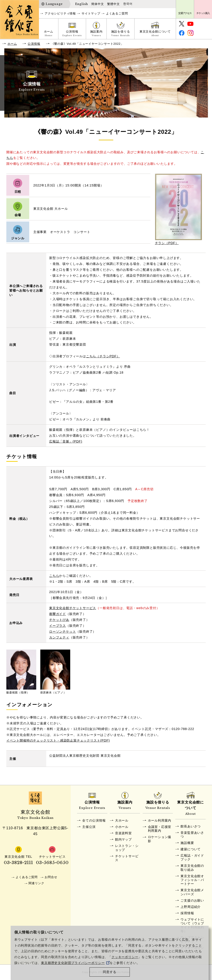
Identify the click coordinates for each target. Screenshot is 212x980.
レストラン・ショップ (127, 848)
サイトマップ (91, 13)
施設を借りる (120, 34)
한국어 (128, 4)
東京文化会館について (155, 34)
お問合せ (51, 877)
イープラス (58, 626)
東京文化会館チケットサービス (73, 608)
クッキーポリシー (125, 957)
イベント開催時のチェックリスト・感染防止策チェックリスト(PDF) (58, 740)
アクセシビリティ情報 (60, 13)
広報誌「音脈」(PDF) (66, 441)
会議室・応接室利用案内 (160, 829)
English (82, 4)
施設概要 (187, 843)
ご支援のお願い (192, 900)
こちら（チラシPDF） (103, 356)
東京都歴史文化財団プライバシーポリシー (75, 963)
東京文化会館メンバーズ (192, 892)
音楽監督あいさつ (192, 835)
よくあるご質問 (117, 13)
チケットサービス (127, 858)
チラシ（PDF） (167, 243)
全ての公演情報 (94, 820)
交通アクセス (185, 13)
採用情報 (187, 913)
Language (54, 4)
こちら (54, 576)
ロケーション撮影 (160, 839)
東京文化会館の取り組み (192, 868)
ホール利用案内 (160, 820)
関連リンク (36, 883)
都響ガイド (58, 614)
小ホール (122, 827)
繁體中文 (113, 4)
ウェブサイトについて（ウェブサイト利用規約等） (192, 925)
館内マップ (123, 839)
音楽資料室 (123, 833)
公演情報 (72, 34)
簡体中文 (98, 4)
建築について (191, 849)
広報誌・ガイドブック (192, 857)
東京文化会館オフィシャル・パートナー (192, 880)
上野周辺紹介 (191, 907)
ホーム (49, 34)
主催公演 (89, 827)
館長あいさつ (191, 826)
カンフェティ (59, 637)
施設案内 (96, 34)
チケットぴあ (59, 620)
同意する (110, 972)
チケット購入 (203, 13)
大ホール (122, 820)
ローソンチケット (63, 631)
